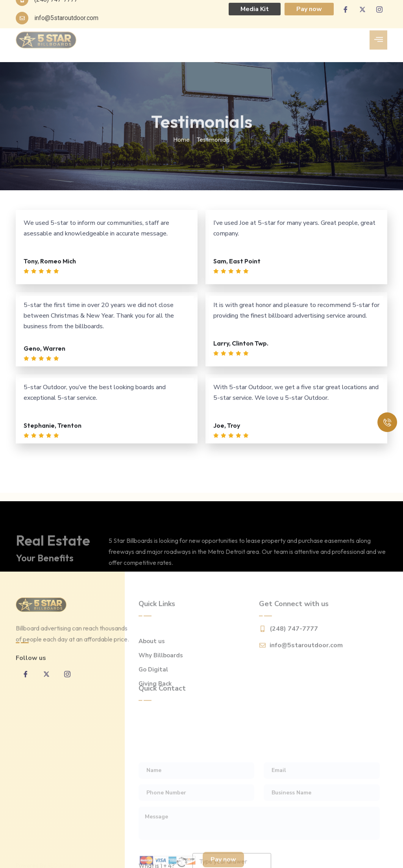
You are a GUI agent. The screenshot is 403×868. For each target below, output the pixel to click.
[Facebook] (26, 687)
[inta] (67, 687)
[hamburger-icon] (378, 32)
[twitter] (46, 687)
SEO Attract (62, 860)
